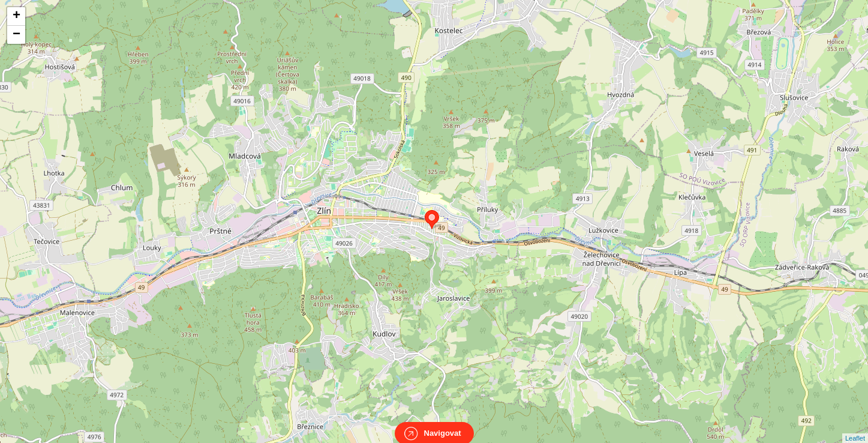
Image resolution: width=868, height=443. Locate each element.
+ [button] (16, 16)
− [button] (16, 35)
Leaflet (855, 427)
